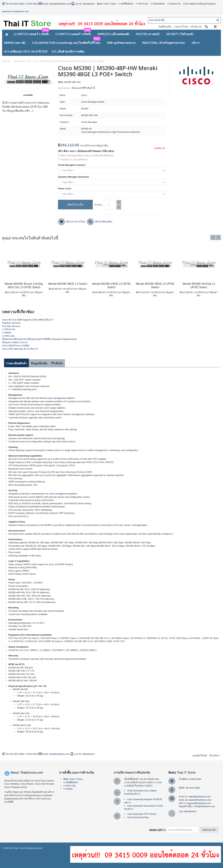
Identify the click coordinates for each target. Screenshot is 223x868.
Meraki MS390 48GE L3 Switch (68, 284)
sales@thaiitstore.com (60, 4)
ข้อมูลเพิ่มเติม (39, 363)
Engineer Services (11, 323)
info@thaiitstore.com (59, 754)
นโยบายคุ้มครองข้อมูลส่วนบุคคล (199, 4)
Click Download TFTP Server (142, 814)
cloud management (56, 398)
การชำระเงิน (142, 4)
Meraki (43, 398)
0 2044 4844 (32, 4)
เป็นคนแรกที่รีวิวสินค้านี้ (83, 88)
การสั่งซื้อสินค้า (126, 4)
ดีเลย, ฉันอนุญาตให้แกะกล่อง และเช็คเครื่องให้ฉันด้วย (87, 156)
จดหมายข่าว (157, 830)
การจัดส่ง (7, 333)
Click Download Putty (138, 817)
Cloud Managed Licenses (72, 165)
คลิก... (28, 111)
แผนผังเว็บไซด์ (200, 756)
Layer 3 (12, 561)
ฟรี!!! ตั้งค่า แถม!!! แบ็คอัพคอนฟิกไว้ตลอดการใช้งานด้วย (86, 151)
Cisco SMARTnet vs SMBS (16, 346)
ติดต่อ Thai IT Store (107, 4)
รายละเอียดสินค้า (16, 363)
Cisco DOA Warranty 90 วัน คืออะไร (20, 349)
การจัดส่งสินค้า (158, 4)
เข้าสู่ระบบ (196, 27)
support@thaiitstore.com (199, 803)
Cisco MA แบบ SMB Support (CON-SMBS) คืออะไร (28, 320)
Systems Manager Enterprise (73, 177)
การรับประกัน (174, 4)
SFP (21, 380)
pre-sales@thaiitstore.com (198, 800)
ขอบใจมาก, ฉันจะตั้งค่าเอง (74, 160)
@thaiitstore (89, 4)
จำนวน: (98, 205)
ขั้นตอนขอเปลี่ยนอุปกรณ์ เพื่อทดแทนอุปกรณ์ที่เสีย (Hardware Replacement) (39, 339)
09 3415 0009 (17, 4)
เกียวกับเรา (214, 756)
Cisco (63, 472)
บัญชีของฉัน (165, 27)
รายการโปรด (181, 27)
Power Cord (64, 189)
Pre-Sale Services (11, 326)
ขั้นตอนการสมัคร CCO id (15, 342)
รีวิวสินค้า (57, 363)
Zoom (28, 77)
